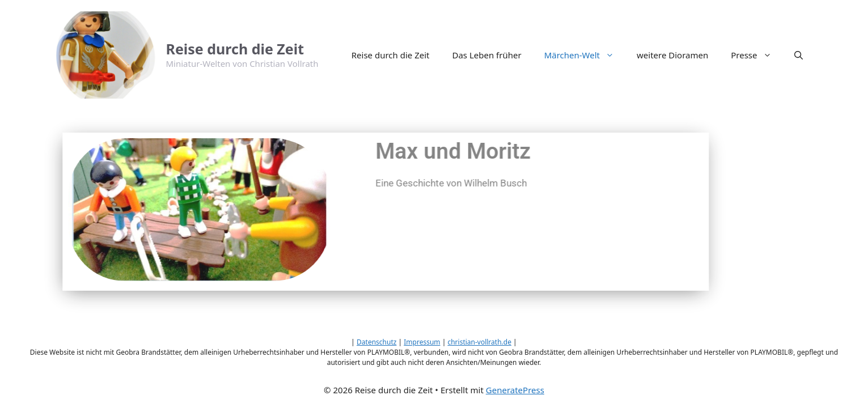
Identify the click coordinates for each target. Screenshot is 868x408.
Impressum (422, 342)
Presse (757, 55)
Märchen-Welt (585, 55)
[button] (799, 55)
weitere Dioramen (672, 55)
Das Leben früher (486, 55)
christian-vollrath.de (479, 342)
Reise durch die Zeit (235, 49)
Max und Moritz (421, 151)
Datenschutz (376, 342)
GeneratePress (515, 390)
